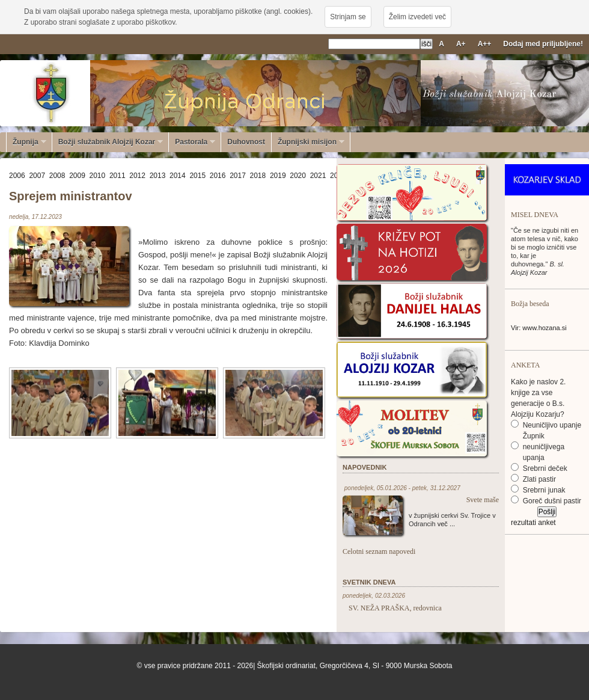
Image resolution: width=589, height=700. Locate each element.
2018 (258, 176)
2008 (57, 176)
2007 (37, 176)
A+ (461, 44)
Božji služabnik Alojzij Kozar (108, 142)
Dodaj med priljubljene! (543, 44)
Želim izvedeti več (417, 17)
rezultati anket (533, 523)
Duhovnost (246, 142)
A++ (485, 44)
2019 (278, 176)
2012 (137, 176)
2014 (178, 176)
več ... (446, 524)
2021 (318, 176)
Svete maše (483, 500)
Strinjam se (348, 17)
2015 (197, 176)
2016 (218, 176)
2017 (238, 176)
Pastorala (192, 142)
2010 (98, 176)
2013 (158, 176)
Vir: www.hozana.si (539, 328)
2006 (17, 176)
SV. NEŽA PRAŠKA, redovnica (395, 608)
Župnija (26, 142)
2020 (298, 176)
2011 (117, 176)
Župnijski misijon (308, 142)
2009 (77, 176)
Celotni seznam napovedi (379, 551)
